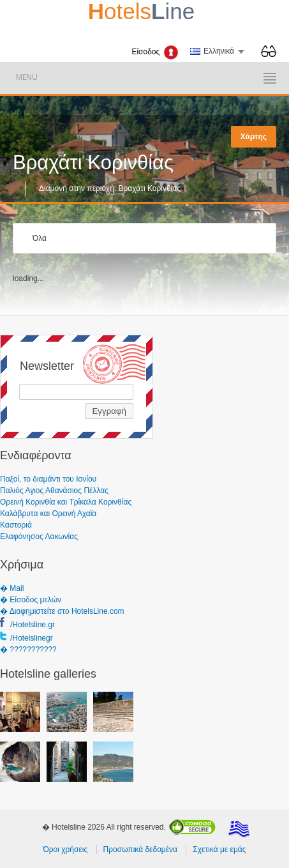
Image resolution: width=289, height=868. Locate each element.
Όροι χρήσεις (65, 849)
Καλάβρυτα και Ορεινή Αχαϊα (48, 514)
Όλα (40, 238)
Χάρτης (254, 137)
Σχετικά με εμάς (219, 849)
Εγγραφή (109, 411)
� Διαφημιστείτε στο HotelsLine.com (62, 611)
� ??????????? (28, 650)
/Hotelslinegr (32, 638)
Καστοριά (16, 525)
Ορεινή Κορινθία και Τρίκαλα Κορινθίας (66, 502)
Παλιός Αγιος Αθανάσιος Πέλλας (54, 491)
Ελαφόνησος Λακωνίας (39, 537)
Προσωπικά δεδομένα (140, 849)
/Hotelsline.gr (33, 625)
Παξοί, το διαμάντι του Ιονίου (48, 479)
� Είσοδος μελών (31, 600)
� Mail (12, 588)
